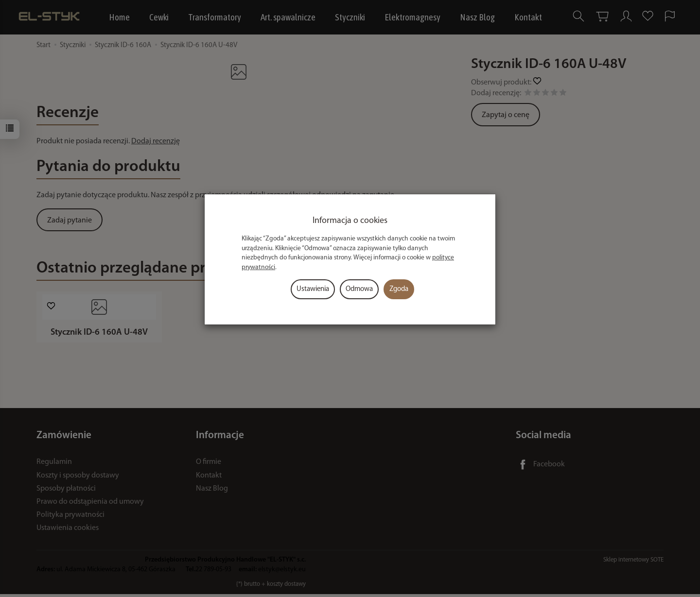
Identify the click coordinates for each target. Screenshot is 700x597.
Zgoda (399, 289)
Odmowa (359, 289)
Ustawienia (313, 289)
